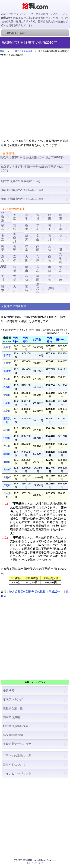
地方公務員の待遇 (24, 51)
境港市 (7, 371)
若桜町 (7, 387)
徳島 (61, 269)
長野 (15, 248)
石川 (50, 238)
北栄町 (7, 438)
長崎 (61, 278)
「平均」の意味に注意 (17, 756)
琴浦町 (7, 430)
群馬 (38, 227)
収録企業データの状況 (17, 744)
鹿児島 (38, 288)
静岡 (38, 248)
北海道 (3, 217)
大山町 (7, 446)
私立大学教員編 (13, 735)
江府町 (7, 485)
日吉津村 (7, 495)
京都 (15, 258)
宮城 (38, 217)
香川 (3, 278)
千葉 (61, 227)
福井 (61, 238)
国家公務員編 (11, 717)
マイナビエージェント (17, 773)
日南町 (7, 470)
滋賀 (3, 258)
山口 (50, 269)
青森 (15, 217)
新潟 (27, 238)
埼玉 (50, 227)
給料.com (4, 51)
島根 (15, 269)
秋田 (50, 217)
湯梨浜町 (7, 420)
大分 (15, 288)
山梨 (3, 248)
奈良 (50, 258)
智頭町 (7, 395)
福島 (3, 227)
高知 (27, 278)
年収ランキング (13, 699)
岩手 (27, 217)
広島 (38, 269)
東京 (3, 238)
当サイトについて (14, 765)
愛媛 (15, 278)
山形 (61, 217)
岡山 (27, 269)
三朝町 (7, 411)
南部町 (7, 454)
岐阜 (27, 248)
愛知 (50, 248)
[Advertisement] (35, 99)
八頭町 (7, 403)
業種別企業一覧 (13, 708)
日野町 (7, 478)
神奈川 (15, 238)
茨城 (15, 227)
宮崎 (27, 288)
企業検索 (9, 691)
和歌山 (61, 258)
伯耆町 (7, 462)
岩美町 (7, 379)
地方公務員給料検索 (16, 726)
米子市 (7, 355)
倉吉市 (7, 363)
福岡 (38, 278)
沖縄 (51, 288)
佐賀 (50, 278)
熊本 (3, 288)
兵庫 (38, 258)
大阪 (27, 258)
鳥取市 (7, 347)
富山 (38, 238)
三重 (61, 248)
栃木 (27, 227)
